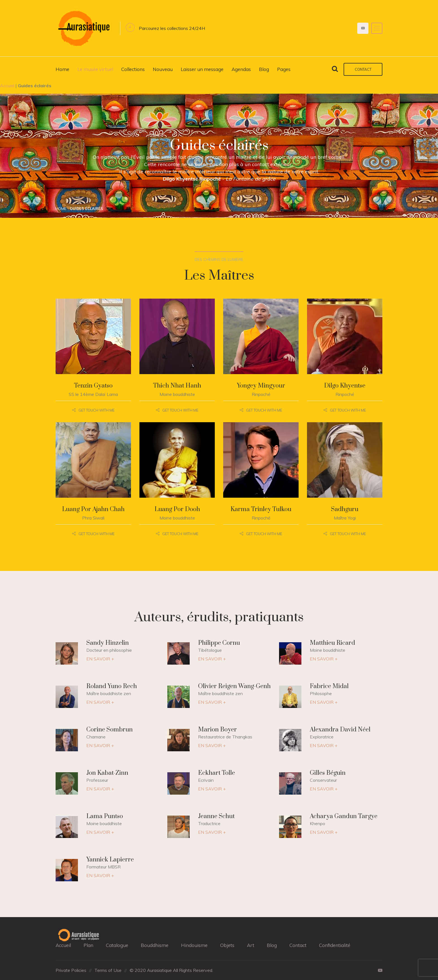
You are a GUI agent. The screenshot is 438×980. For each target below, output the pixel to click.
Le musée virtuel (95, 69)
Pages (284, 69)
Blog (264, 69)
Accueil (7, 86)
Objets (227, 945)
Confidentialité (335, 945)
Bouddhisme (155, 945)
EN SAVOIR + (100, 659)
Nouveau (163, 69)
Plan (88, 945)
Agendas (241, 69)
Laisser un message (202, 69)
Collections (133, 69)
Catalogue (117, 945)
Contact (363, 69)
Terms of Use (108, 970)
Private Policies (71, 970)
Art (251, 945)
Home (62, 69)
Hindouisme (194, 945)
